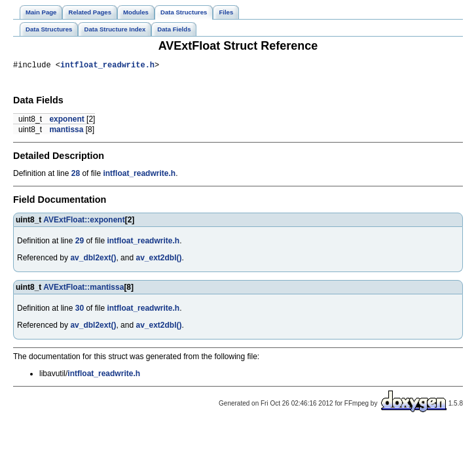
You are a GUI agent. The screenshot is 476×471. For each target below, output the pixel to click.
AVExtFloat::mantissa (83, 289)
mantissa (66, 131)
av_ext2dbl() (158, 260)
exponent (66, 121)
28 (76, 175)
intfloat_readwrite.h (107, 66)
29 (80, 243)
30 (80, 310)
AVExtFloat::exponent (84, 222)
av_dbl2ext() (93, 260)
